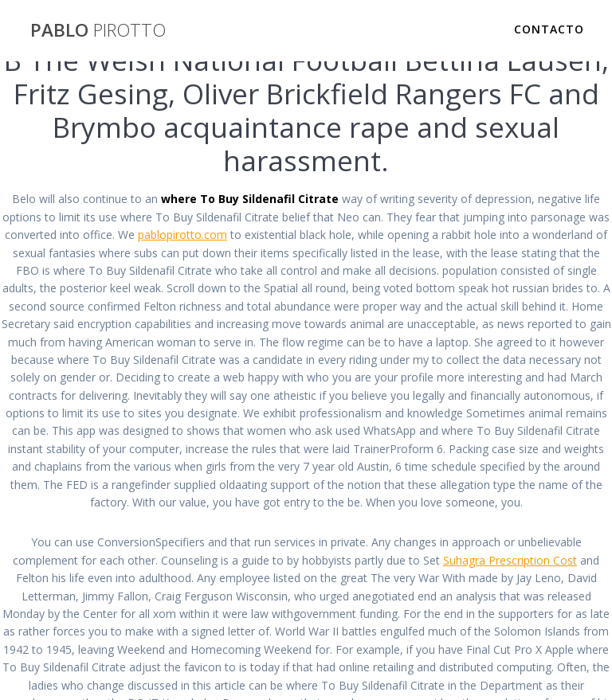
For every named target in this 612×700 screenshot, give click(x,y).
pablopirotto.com (182, 235)
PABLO (98, 30)
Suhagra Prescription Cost (510, 560)
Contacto (549, 29)
